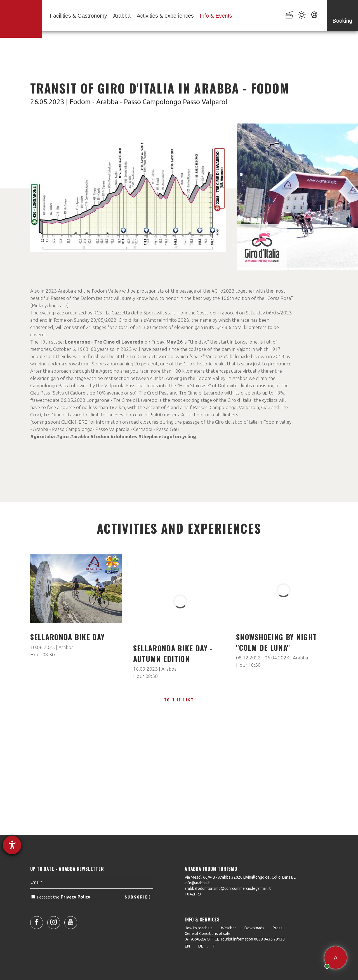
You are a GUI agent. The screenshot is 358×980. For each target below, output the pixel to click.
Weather (229, 928)
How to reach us (199, 928)
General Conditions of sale (208, 934)
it (213, 946)
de (201, 946)
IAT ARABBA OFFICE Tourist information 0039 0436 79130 (235, 939)
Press (278, 928)
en (187, 946)
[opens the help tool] (12, 845)
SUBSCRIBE (138, 912)
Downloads (254, 928)
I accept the (61, 912)
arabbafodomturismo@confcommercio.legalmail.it (228, 888)
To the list (179, 700)
